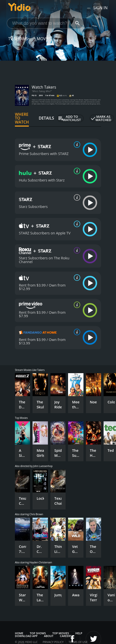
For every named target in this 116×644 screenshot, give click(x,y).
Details (46, 118)
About (49, 636)
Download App (26, 636)
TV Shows (18, 39)
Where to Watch (22, 118)
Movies (44, 39)
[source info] (76, 145)
